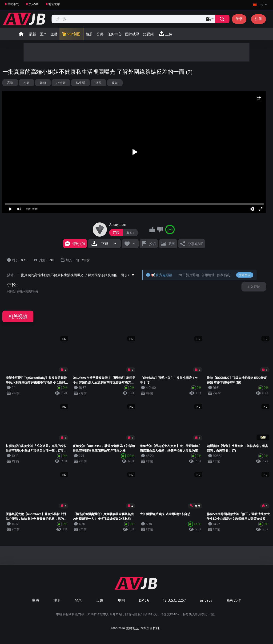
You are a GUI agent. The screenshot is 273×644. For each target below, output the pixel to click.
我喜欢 (153, 230)
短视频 (148, 34)
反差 (115, 83)
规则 (121, 600)
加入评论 (254, 287)
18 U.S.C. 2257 (175, 600)
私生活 (80, 83)
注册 (259, 19)
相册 (89, 34)
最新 (32, 34)
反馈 (100, 600)
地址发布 (54, 4)
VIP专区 (74, 34)
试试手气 (13, 4)
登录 (239, 19)
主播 (54, 34)
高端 (10, 83)
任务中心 (114, 34)
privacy (206, 600)
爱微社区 (132, 628)
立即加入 (245, 275)
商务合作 (234, 600)
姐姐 (43, 83)
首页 (21, 34)
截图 (172, 244)
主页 (36, 600)
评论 (12, 285)
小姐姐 (61, 83)
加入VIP (34, 4)
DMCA (144, 600)
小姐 (27, 83)
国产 (43, 34)
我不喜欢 (160, 230)
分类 (100, 34)
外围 (98, 83)
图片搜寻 (132, 34)
